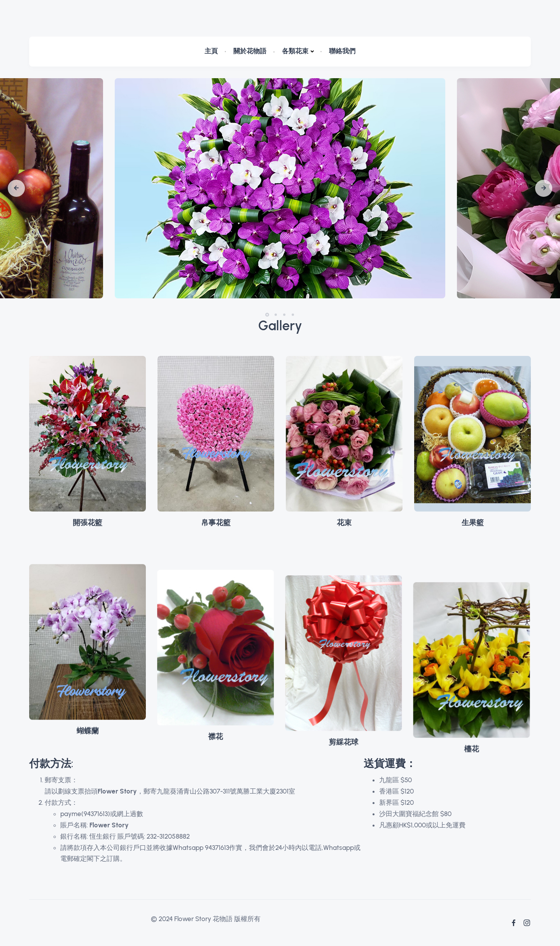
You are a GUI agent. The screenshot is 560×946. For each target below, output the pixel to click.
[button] (16, 188)
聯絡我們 (342, 51)
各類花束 (295, 51)
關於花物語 (250, 51)
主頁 (211, 51)
